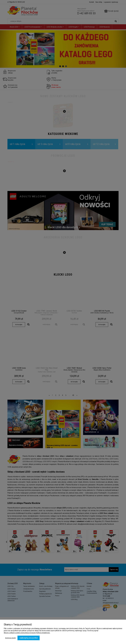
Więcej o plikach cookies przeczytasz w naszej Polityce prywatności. (27, 633)
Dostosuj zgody (10, 638)
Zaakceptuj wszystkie (29, 638)
